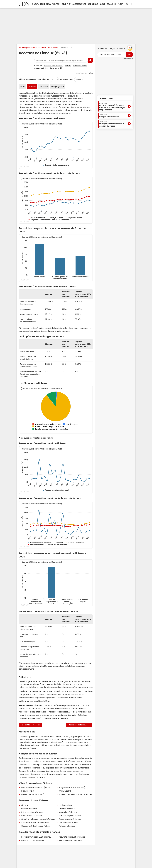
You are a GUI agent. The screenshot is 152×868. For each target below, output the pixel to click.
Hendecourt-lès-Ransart (54, 66)
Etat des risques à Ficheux (70, 816)
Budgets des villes (30, 48)
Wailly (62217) (65, 791)
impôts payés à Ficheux (43, 438)
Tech (42, 4)
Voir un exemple (128, 59)
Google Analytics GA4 (109, 116)
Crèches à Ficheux (67, 809)
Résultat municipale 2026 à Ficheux (37, 837)
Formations (107, 99)
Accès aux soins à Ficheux (70, 819)
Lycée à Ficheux (66, 805)
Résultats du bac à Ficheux (33, 840)
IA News (35, 4)
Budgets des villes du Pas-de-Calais (75, 794)
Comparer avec (66, 79)
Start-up (66, 4)
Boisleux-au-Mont (80, 66)
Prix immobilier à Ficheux (32, 812)
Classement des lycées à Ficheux (36, 826)
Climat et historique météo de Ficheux (38, 819)
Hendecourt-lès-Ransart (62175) (36, 787)
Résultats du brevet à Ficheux (72, 837)
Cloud (102, 4)
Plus (121, 4)
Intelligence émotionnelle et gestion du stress (112, 124)
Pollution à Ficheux (67, 826)
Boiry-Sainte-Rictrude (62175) (72, 787)
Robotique (93, 4)
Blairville (68, 66)
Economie (112, 4)
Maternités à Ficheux (68, 812)
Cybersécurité (79, 4)
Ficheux (56, 48)
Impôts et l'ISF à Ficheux (32, 816)
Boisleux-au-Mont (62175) (33, 794)
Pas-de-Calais (45, 48)
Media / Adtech (53, 4)
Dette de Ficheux (31, 725)
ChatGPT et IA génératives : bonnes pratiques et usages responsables (112, 107)
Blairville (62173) (28, 791)
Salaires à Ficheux (29, 809)
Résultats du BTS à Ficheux (70, 840)
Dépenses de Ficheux (79, 725)
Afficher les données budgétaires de (34, 79)
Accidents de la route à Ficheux (35, 822)
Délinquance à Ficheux (69, 822)
